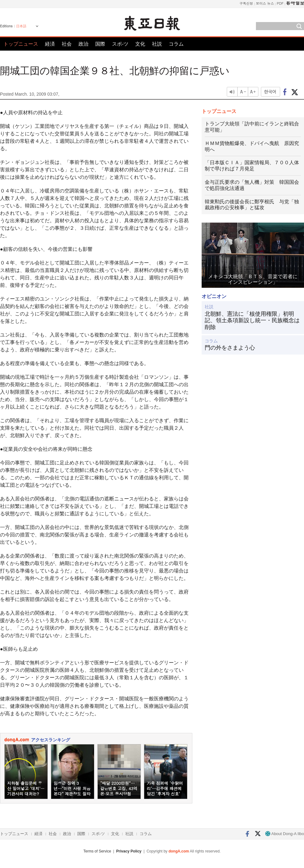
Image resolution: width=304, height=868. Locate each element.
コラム (176, 44)
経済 (50, 44)
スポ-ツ (120, 44)
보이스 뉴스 (265, 3)
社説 (157, 44)
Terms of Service (97, 851)
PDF (280, 3)
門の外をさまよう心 (230, 348)
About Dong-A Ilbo (285, 834)
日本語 (21, 26)
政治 (83, 44)
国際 (100, 44)
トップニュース (21, 44)
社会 (67, 44)
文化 (140, 44)
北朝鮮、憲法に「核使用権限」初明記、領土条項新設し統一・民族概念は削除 (252, 321)
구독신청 (246, 3)
